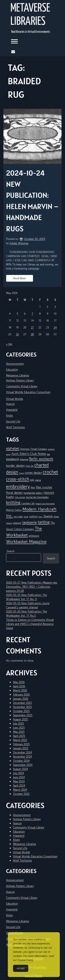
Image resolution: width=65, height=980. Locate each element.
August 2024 (20, 769)
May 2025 (19, 732)
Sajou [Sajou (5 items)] (40, 517)
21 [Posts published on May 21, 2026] (32, 327)
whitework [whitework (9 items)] (34, 536)
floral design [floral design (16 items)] (14, 492)
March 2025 (20, 740)
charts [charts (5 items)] (21, 473)
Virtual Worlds (15, 399)
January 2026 (21, 699)
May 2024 (19, 781)
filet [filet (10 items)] (33, 487)
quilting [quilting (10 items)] (33, 516)
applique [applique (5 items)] (51, 449)
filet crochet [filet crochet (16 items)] (44, 487)
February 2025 (21, 744)
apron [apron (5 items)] (8, 454)
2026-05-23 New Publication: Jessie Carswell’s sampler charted (28, 605)
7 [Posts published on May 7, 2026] (32, 314)
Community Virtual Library (22, 386)
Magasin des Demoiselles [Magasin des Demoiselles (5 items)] (45, 504)
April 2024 (19, 785)
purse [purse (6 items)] (26, 517)
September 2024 (23, 765)
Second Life (13, 421)
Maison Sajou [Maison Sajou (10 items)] (14, 510)
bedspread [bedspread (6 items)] (24, 459)
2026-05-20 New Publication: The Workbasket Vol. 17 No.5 (27, 613)
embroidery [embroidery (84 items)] (18, 486)
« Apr (9, 344)
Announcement (15, 364)
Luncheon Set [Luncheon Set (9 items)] (28, 503)
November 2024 (22, 756)
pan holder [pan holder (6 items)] (18, 517)
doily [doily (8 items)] (32, 480)
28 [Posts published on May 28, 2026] (32, 334)
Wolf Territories (16, 427)
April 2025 (19, 736)
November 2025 (22, 707)
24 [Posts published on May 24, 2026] (55, 327)
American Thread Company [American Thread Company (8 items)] (34, 449)
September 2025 (23, 715)
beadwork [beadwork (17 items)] (13, 459)
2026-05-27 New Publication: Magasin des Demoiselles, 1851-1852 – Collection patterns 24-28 (32, 587)
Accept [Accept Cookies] (21, 975)
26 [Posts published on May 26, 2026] (17, 334)
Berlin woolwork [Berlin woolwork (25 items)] (41, 459)
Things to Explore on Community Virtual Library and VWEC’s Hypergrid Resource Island (30, 624)
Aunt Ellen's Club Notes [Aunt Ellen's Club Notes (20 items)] (29, 454)
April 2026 (19, 686)
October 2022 (21, 794)
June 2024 (19, 777)
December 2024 (22, 752)
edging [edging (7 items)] (38, 480)
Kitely (9, 415)
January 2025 (21, 748)
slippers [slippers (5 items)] (9, 523)
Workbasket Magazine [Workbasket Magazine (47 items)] (26, 541)
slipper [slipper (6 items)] (56, 517)
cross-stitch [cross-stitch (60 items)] (18, 479)
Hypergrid (12, 410)
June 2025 (19, 728)
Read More (20, 278)
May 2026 (19, 682)
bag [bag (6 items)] (48, 454)
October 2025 (21, 711)
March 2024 (20, 790)
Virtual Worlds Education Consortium (28, 392)
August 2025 (20, 719)
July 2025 (18, 723)
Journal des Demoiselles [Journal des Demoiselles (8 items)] (37, 497)
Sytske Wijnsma (19, 243)
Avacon (10, 404)
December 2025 (22, 703)
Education (12, 369)
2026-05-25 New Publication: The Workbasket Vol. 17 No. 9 (27, 597)
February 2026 (21, 694)
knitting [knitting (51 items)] (13, 502)
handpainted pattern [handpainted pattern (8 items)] (33, 493)
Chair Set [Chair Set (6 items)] (29, 466)
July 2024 (18, 773)
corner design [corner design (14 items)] (33, 473)
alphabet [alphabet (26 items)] (13, 448)
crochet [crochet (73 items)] (50, 472)
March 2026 (20, 690)
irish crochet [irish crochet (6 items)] (20, 497)
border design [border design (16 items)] (15, 465)
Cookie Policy (25, 967)
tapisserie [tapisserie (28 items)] (29, 522)
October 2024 (21, 761)
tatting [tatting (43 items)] (44, 522)
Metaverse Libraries (30, 15)
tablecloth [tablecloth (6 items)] (17, 523)
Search (11, 551)
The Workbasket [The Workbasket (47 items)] (24, 532)
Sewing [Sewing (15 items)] (48, 516)
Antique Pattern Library (20, 380)
